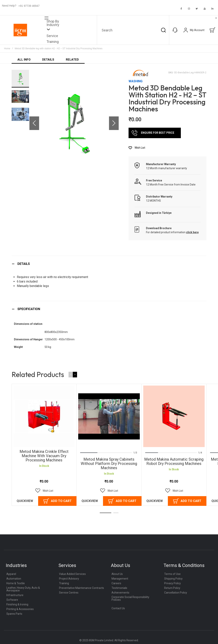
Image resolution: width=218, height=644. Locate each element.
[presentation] (75, 375)
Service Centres (69, 593)
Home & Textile (16, 583)
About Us (117, 574)
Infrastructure (15, 595)
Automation (14, 579)
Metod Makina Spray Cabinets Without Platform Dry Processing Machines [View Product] (109, 416)
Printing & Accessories (20, 609)
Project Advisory (69, 579)
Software (12, 600)
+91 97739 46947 (29, 6)
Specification (29, 309)
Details (24, 264)
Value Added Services (72, 574)
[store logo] (20, 30)
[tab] (109, 264)
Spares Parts (14, 614)
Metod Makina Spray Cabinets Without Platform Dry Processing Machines (109, 464)
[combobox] (133, 30)
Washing (136, 81)
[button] (34, 123)
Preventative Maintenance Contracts (82, 588)
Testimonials (119, 588)
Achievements (120, 593)
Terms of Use (172, 574)
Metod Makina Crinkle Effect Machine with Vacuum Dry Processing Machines (44, 456)
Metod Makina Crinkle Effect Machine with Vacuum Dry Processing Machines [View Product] (44, 416)
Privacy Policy (173, 583)
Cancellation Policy (176, 593)
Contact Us (118, 608)
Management (120, 579)
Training (64, 583)
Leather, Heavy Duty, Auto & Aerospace (23, 589)
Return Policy (172, 588)
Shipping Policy (173, 579)
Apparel (11, 574)
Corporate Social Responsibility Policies (130, 598)
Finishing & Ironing (17, 604)
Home (7, 49)
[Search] (163, 30)
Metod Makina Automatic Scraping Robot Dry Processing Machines (174, 461)
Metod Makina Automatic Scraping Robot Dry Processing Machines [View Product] (174, 416)
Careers (116, 583)
